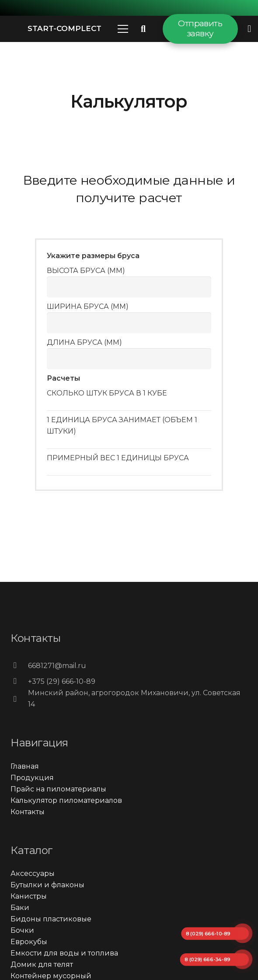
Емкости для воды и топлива (64, 953)
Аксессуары (33, 873)
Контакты (28, 812)
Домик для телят (42, 964)
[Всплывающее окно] (249, 29)
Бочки (22, 930)
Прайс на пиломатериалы (58, 789)
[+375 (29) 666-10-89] (19, 682)
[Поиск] (143, 29)
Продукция (32, 778)
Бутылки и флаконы (47, 885)
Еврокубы (29, 942)
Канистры (29, 896)
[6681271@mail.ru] (19, 666)
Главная (25, 766)
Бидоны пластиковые (51, 919)
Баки (20, 908)
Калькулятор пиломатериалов (66, 800)
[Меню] (123, 29)
